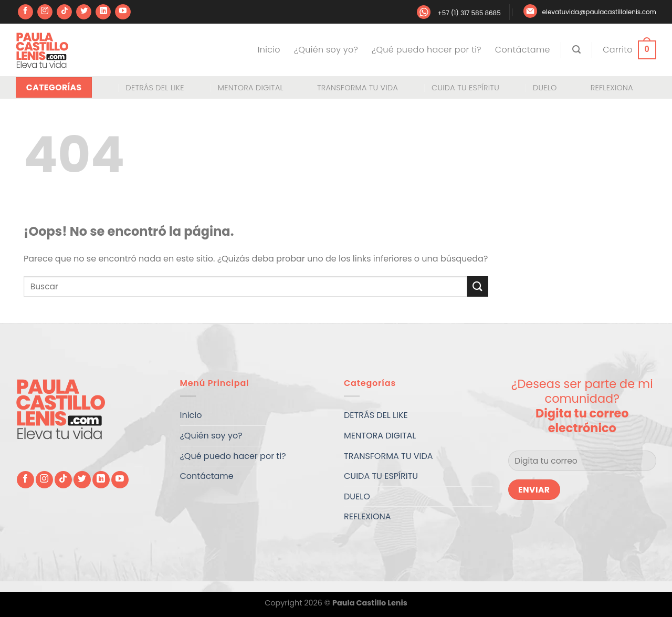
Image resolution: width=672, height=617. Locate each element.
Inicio (269, 50)
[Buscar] (576, 50)
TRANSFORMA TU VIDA (358, 88)
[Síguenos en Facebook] (25, 12)
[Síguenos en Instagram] (45, 12)
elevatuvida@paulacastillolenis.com (599, 12)
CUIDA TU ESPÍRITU (465, 88)
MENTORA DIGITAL (251, 88)
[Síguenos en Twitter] (84, 12)
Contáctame (523, 50)
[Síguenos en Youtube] (123, 12)
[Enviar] (478, 286)
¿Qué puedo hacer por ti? (427, 50)
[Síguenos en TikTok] (64, 12)
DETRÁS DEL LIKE (155, 88)
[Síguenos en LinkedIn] (103, 12)
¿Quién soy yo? (326, 50)
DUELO (545, 88)
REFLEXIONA (612, 88)
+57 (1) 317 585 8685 (469, 13)
